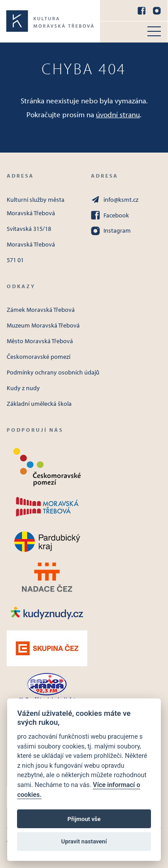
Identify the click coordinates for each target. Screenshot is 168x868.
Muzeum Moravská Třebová (43, 325)
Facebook (110, 215)
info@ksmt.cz (115, 200)
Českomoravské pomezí (39, 357)
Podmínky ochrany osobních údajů (53, 372)
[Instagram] (157, 11)
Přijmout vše (84, 819)
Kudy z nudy (23, 388)
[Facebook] (142, 11)
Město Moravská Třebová (40, 341)
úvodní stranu (118, 114)
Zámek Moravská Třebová (41, 310)
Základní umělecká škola (39, 404)
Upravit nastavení (84, 841)
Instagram (111, 231)
